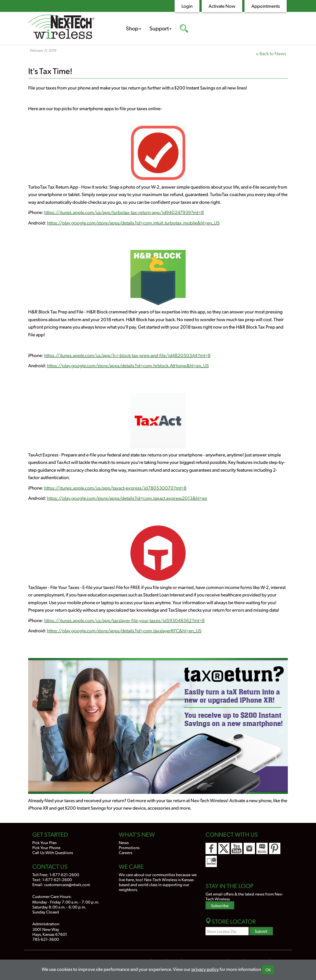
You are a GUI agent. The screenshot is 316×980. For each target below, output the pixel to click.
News (124, 842)
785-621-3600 (46, 939)
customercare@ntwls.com (67, 884)
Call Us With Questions (53, 852)
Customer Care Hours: (52, 896)
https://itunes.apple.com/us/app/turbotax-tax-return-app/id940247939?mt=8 (124, 212)
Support (160, 28)
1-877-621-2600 (64, 874)
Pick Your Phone (46, 847)
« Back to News (271, 53)
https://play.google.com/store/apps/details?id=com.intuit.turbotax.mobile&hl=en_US (133, 223)
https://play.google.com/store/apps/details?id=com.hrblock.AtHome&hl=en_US (128, 365)
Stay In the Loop (230, 886)
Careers (126, 852)
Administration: (46, 924)
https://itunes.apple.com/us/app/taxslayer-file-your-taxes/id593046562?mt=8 (124, 620)
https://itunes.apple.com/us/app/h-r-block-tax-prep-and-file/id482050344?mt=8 (127, 355)
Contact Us (50, 866)
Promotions (129, 847)
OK (268, 970)
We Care (131, 866)
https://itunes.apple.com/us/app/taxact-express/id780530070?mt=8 (115, 488)
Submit (261, 931)
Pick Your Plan (44, 842)
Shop (134, 28)
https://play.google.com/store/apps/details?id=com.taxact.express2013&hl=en (127, 498)
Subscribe (220, 905)
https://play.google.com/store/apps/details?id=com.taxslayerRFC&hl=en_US (124, 630)
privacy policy (205, 969)
